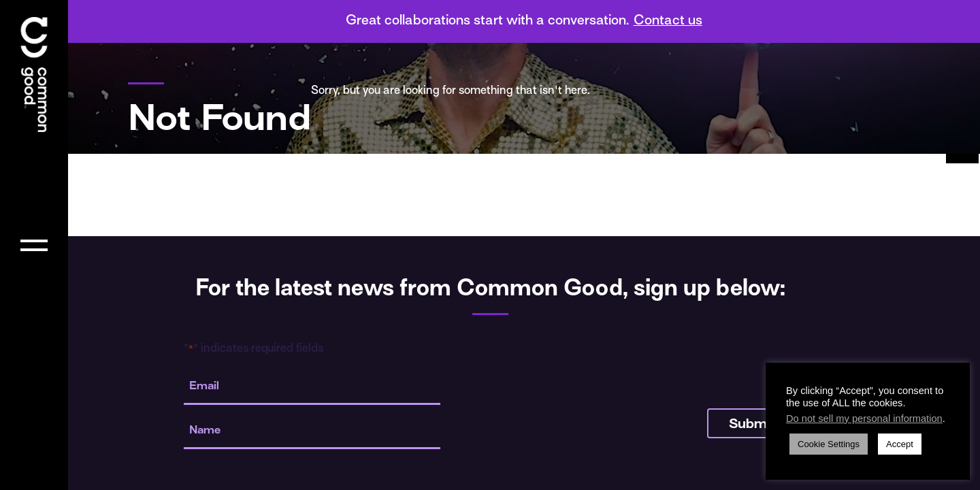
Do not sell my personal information (864, 419)
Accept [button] (900, 444)
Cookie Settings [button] (829, 444)
